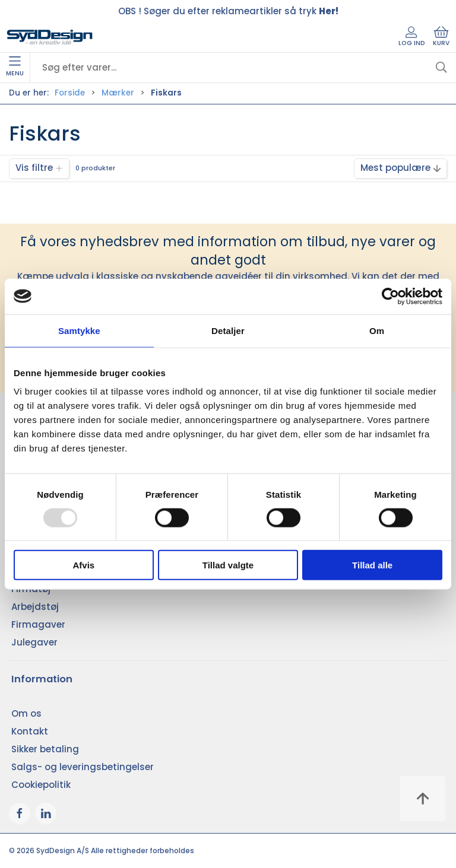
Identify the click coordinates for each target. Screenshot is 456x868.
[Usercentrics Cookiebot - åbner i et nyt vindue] (390, 296)
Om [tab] (377, 330)
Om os (26, 713)
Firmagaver (38, 624)
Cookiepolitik (41, 785)
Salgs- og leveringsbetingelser (83, 767)
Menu (15, 67)
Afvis (83, 565)
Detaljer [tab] (228, 330)
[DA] (50, 37)
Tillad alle (372, 565)
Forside (70, 93)
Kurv (441, 37)
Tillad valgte (228, 565)
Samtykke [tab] (79, 330)
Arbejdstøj (35, 607)
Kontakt (30, 731)
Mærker (118, 93)
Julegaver (34, 642)
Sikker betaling (45, 749)
